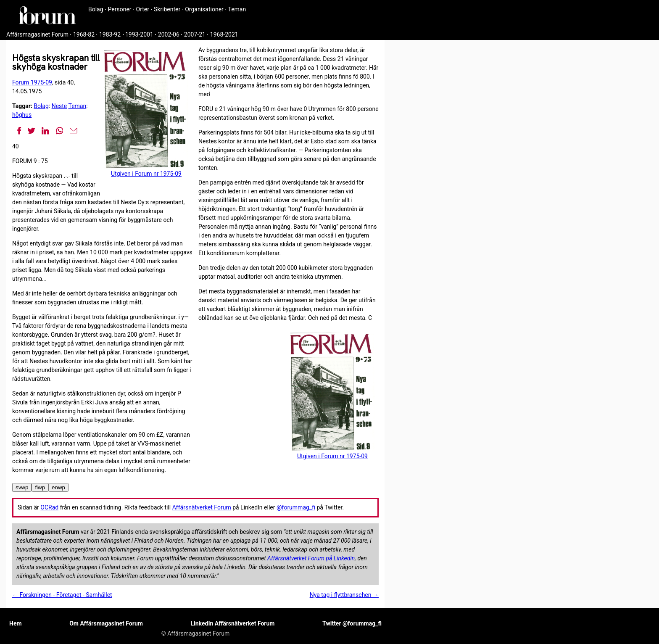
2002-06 (169, 34)
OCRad (49, 507)
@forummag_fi (296, 507)
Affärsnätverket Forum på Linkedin (311, 558)
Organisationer (204, 9)
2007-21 (195, 34)
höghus (22, 115)
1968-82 (84, 34)
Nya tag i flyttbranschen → (344, 595)
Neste (59, 106)
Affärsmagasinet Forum (37, 34)
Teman (237, 9)
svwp (22, 487)
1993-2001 (139, 34)
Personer (120, 9)
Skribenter (167, 9)
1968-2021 (224, 34)
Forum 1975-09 (32, 82)
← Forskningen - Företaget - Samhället (62, 595)
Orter (143, 9)
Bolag (96, 9)
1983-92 (110, 34)
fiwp (40, 487)
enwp (58, 487)
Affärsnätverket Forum (202, 507)
